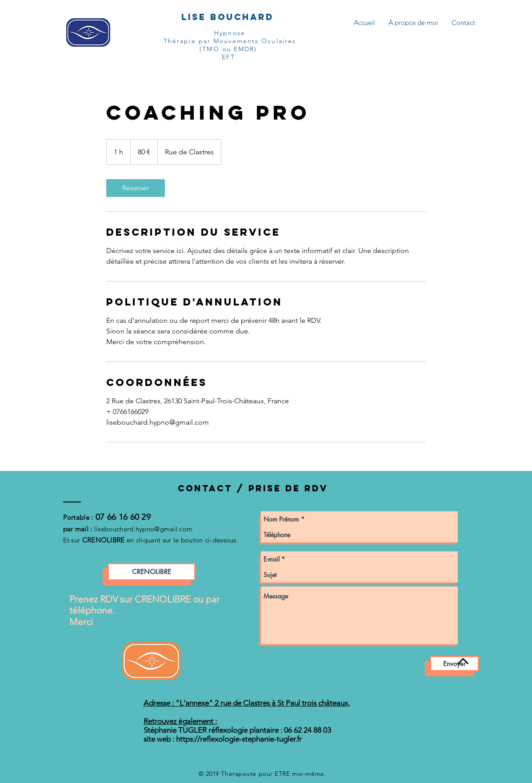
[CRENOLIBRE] (152, 572)
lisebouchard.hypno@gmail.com (143, 529)
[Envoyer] (454, 664)
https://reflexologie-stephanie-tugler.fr (239, 739)
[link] (136, 188)
